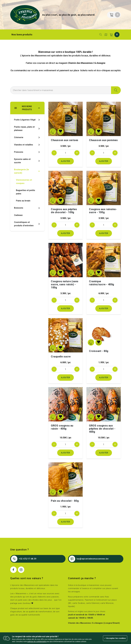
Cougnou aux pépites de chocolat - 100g (64, 211)
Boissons (27, 208)
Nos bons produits (22, 35)
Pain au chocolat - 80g (65, 501)
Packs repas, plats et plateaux (27, 128)
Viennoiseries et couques (24, 182)
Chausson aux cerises (65, 140)
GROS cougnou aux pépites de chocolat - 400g (102, 429)
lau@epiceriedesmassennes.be (89, 559)
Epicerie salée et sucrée (27, 161)
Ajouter (66, 161)
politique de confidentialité (37, 642)
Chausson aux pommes (103, 140)
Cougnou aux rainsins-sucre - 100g (103, 211)
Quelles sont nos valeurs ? (27, 578)
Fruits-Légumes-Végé (27, 120)
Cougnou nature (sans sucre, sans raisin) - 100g (65, 284)
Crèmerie (27, 137)
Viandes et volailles (27, 145)
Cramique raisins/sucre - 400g (102, 283)
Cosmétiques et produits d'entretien (27, 224)
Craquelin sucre (61, 357)
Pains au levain (23, 201)
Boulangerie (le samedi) (27, 171)
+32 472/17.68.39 (24, 559)
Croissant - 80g (99, 351)
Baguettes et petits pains (26, 192)
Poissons (27, 152)
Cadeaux (18, 215)
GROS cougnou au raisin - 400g (62, 427)
